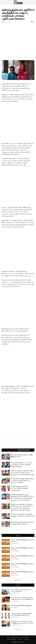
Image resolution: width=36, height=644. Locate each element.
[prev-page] (3, 530)
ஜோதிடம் (18, 535)
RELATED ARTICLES (12, 450)
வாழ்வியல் (18, 585)
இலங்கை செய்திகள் (11, 639)
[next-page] (5, 530)
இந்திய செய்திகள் (15, 637)
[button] (3, 2)
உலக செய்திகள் (25, 637)
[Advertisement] (18, 42)
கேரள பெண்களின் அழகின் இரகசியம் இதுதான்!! (21, 605)
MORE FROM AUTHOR (24, 450)
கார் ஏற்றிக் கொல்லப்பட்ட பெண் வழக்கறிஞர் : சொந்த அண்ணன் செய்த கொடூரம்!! (21, 465)
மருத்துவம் (20, 639)
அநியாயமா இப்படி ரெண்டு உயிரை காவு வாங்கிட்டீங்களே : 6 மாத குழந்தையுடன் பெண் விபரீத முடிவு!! (22, 473)
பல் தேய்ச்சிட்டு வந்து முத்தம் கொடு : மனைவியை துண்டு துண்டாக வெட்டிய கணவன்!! (22, 481)
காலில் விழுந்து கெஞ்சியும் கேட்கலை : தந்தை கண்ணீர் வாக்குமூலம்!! (19, 488)
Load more (18, 580)
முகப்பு (8, 637)
